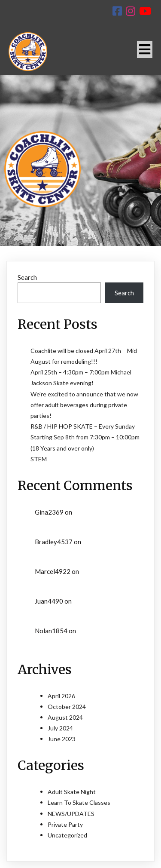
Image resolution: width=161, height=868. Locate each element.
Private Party (65, 824)
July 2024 (60, 728)
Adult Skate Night (72, 792)
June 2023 (62, 739)
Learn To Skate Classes (79, 802)
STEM (39, 459)
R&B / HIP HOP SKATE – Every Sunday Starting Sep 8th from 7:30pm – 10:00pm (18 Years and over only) (85, 437)
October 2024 (67, 707)
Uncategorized (67, 835)
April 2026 (61, 696)
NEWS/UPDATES (71, 814)
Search (27, 277)
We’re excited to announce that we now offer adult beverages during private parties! (84, 405)
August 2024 (65, 717)
